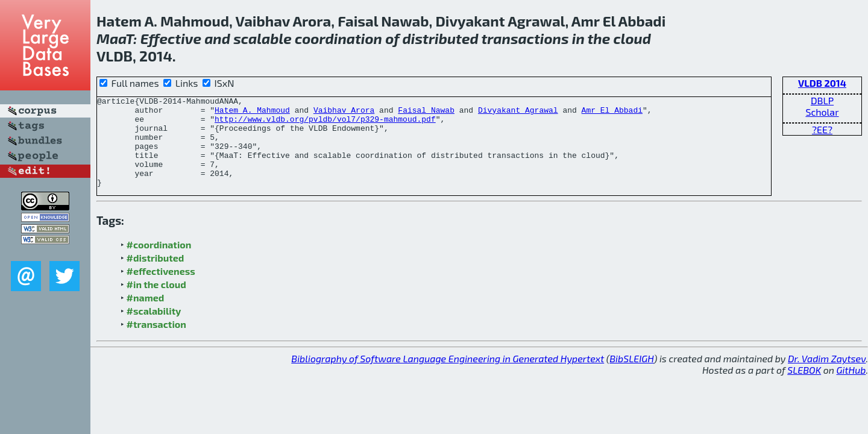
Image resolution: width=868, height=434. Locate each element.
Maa (111, 38)
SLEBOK (804, 388)
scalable (263, 38)
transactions (525, 38)
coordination (338, 38)
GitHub (851, 388)
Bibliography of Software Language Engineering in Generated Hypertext (448, 376)
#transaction (156, 342)
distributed (441, 38)
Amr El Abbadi (612, 113)
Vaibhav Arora (344, 113)
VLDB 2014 (822, 83)
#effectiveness (161, 289)
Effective (171, 38)
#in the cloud (156, 302)
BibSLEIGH (631, 376)
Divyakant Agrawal (518, 113)
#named (146, 316)
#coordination (159, 263)
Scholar (822, 112)
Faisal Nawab (426, 113)
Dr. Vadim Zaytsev (827, 376)
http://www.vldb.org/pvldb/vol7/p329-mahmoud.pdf (325, 124)
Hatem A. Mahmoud (252, 113)
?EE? (822, 129)
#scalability (154, 329)
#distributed (156, 276)
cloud (632, 38)
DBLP (822, 100)
